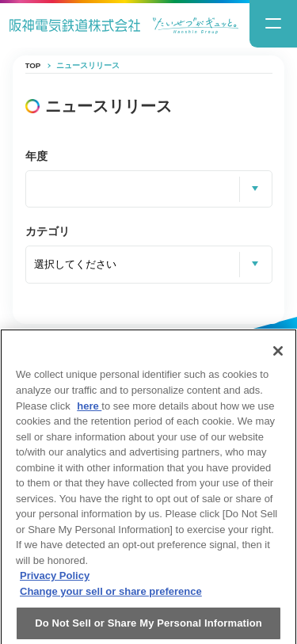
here (89, 412)
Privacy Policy (55, 582)
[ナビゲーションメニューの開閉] (273, 24)
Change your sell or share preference (111, 597)
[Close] (278, 357)
